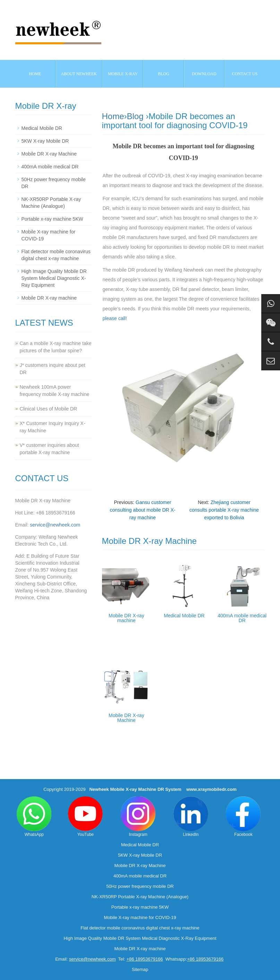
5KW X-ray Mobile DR (45, 141)
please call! (115, 318)
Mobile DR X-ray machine (126, 618)
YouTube (85, 817)
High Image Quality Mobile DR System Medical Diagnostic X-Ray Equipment (54, 278)
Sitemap (140, 969)
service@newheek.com (55, 525)
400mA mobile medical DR (242, 618)
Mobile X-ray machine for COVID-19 (140, 917)
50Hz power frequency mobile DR (140, 886)
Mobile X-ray (123, 74)
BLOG (164, 74)
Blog (135, 116)
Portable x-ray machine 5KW (52, 219)
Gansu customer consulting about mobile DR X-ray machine (142, 510)
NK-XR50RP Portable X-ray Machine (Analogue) (140, 897)
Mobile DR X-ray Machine (126, 718)
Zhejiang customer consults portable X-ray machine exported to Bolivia (224, 510)
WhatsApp (34, 817)
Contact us (245, 74)
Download (204, 74)
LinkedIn (191, 817)
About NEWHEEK (79, 74)
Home (35, 74)
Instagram (138, 817)
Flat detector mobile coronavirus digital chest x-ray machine (140, 928)
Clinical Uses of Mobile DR (49, 409)
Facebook (243, 817)
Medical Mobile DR (184, 616)
